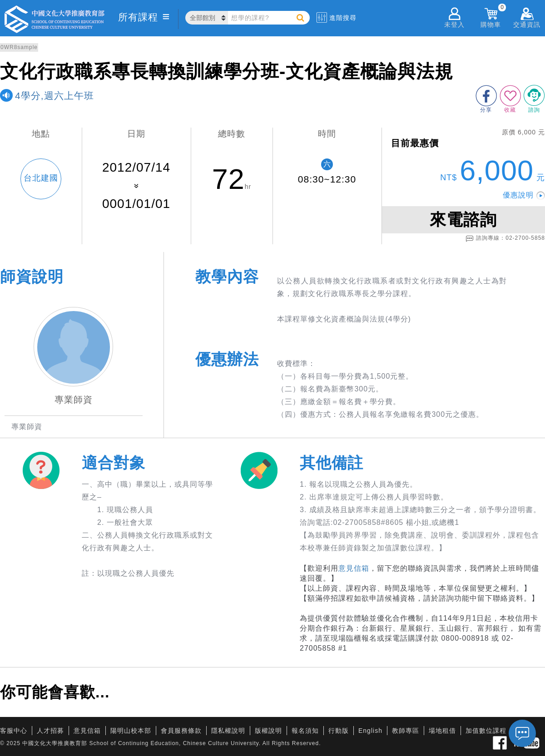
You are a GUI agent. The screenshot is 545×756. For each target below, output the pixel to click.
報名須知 (305, 731)
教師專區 (406, 731)
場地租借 (442, 731)
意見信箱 (354, 568)
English (370, 731)
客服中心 (14, 731)
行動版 (339, 731)
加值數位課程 (486, 731)
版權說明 (268, 731)
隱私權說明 (228, 731)
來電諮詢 (463, 220)
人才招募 (50, 731)
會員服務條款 (181, 731)
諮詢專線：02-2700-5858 (505, 238)
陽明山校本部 (131, 731)
